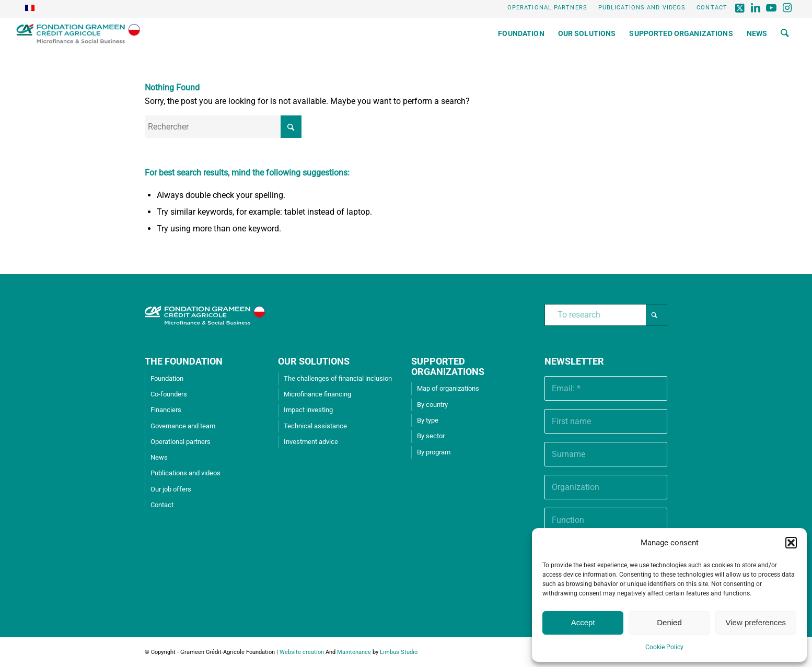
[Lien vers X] (741, 8)
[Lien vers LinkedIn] (756, 8)
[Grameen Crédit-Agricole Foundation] (78, 33)
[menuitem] (548, 8)
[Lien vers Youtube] (772, 8)
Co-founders (169, 394)
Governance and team (183, 426)
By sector (431, 436)
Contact (712, 8)
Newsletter (574, 361)
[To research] (606, 315)
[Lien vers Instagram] (788, 8)
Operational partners (547, 8)
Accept (583, 622)
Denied (669, 622)
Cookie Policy (664, 647)
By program (434, 452)
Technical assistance (315, 426)
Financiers (166, 410)
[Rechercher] (785, 33)
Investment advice (311, 442)
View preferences (756, 622)
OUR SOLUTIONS (314, 361)
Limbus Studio (399, 652)
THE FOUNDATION (184, 361)
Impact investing (308, 410)
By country (432, 405)
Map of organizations (448, 388)
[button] (791, 543)
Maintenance (354, 652)
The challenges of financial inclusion (338, 378)
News (159, 457)
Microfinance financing (317, 394)
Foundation (167, 378)
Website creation (302, 652)
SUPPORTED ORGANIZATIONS (448, 366)
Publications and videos (642, 8)
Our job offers (171, 489)
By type (428, 420)
